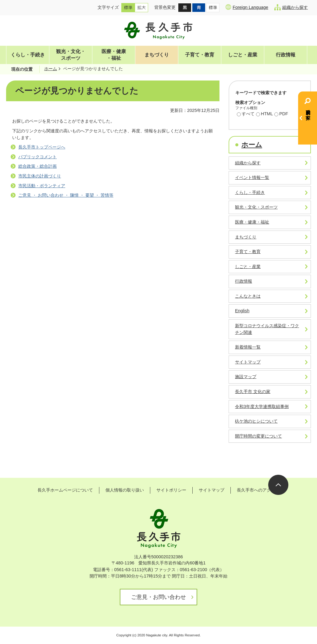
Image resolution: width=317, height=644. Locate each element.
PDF (281, 114)
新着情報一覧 (248, 347)
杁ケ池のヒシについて (256, 421)
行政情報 (286, 55)
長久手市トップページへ (42, 147)
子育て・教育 (200, 55)
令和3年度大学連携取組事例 (262, 406)
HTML (264, 114)
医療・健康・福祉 (114, 55)
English (242, 311)
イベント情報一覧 (252, 177)
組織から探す (291, 7)
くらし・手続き (28, 55)
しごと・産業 (243, 55)
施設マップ (246, 377)
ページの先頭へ (278, 485)
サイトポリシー (171, 490)
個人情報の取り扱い (125, 490)
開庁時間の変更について (258, 436)
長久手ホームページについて (65, 490)
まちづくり (157, 55)
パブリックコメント (37, 157)
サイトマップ (248, 362)
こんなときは (248, 296)
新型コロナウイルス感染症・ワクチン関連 (267, 329)
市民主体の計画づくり (40, 176)
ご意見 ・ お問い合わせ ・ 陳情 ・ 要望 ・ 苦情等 (66, 195)
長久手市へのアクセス (258, 490)
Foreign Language (247, 7)
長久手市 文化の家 (253, 392)
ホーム (51, 69)
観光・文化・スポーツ (71, 55)
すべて (246, 114)
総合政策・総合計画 (37, 166)
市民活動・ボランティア (42, 186)
